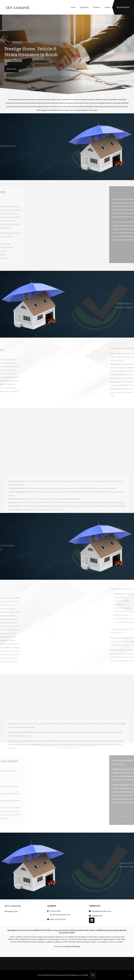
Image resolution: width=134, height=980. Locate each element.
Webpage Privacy (11, 911)
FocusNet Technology (72, 946)
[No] (130, 975)
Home (73, 7)
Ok (93, 975)
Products (97, 7)
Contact (108, 7)
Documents (84, 7)
